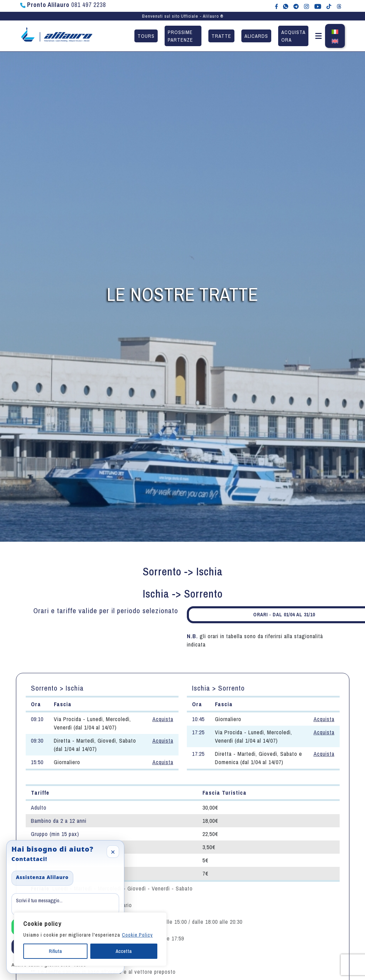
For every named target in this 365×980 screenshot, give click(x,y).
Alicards (256, 36)
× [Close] (113, 852)
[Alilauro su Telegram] (296, 6)
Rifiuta (55, 951)
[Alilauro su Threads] (339, 6)
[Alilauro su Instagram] (306, 6)
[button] (318, 37)
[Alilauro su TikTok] (329, 6)
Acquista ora (293, 36)
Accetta (124, 951)
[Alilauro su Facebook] (276, 6)
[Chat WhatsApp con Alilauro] (286, 6)
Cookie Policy (137, 935)
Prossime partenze (180, 36)
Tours (146, 36)
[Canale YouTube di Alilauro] (318, 6)
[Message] (65, 904)
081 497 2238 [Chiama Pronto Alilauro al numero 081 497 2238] (63, 5)
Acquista (163, 719)
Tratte (221, 36)
